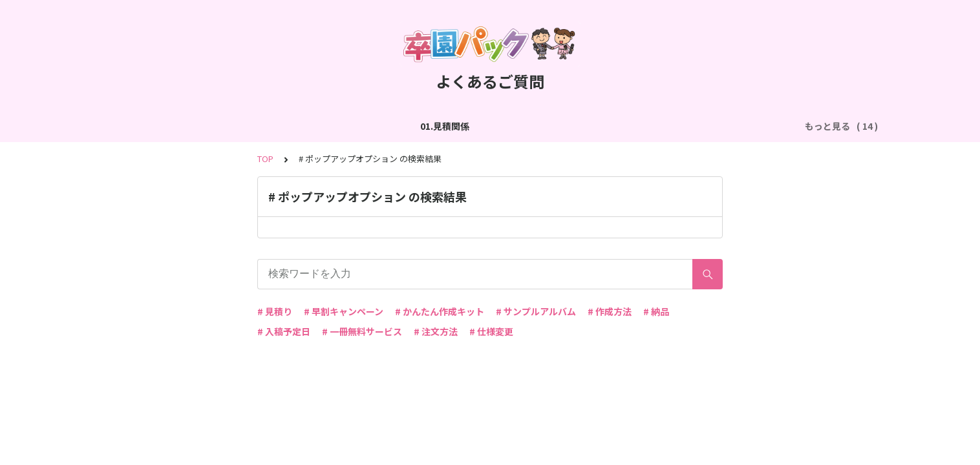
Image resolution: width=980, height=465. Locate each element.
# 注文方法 (436, 331)
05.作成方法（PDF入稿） (616, 126)
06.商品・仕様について (732, 126)
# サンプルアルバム (536, 311)
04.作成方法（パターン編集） (486, 126)
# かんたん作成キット (440, 311)
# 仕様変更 (491, 331)
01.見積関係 (140, 126)
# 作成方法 (610, 311)
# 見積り (275, 311)
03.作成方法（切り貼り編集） (346, 126)
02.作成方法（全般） (225, 126)
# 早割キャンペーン (344, 311)
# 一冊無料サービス (362, 331)
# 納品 (656, 311)
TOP (265, 159)
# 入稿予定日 (284, 331)
